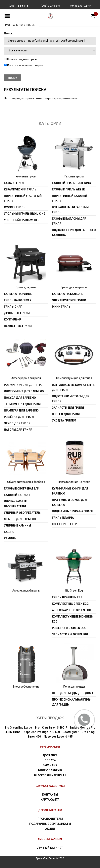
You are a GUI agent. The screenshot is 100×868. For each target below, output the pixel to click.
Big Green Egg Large (18, 728)
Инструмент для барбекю (24, 391)
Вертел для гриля (66, 414)
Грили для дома (26, 287)
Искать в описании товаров (24, 65)
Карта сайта (50, 800)
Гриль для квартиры (74, 287)
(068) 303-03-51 (51, 6)
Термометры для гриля (22, 404)
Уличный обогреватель (22, 513)
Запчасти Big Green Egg (70, 634)
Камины (10, 538)
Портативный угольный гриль (23, 198)
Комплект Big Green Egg (70, 604)
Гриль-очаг (13, 307)
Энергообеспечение (26, 687)
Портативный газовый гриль (70, 198)
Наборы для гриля (18, 430)
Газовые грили (74, 176)
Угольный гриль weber (22, 220)
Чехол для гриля (17, 423)
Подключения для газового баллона (74, 233)
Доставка (50, 755)
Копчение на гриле (67, 524)
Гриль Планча (63, 518)
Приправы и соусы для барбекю (70, 502)
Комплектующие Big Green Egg (73, 619)
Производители (50, 819)
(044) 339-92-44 (81, 6)
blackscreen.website (50, 775)
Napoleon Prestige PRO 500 (42, 732)
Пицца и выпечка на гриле (72, 511)
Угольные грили (26, 176)
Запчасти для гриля (68, 408)
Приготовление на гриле (74, 482)
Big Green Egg (74, 591)
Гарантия (50, 765)
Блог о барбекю (50, 770)
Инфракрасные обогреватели (15, 504)
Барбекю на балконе (68, 294)
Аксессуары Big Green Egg (72, 610)
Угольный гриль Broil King (25, 214)
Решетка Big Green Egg (69, 628)
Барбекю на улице (18, 294)
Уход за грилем (64, 420)
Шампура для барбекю (21, 410)
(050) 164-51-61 (19, 6)
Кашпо (9, 532)
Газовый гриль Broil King (71, 183)
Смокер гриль (15, 207)
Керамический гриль (20, 189)
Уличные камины (17, 526)
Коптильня (13, 319)
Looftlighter (71, 732)
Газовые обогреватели (22, 489)
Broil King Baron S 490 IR (51, 728)
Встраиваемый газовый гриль (70, 210)
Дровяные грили (17, 313)
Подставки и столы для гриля (71, 399)
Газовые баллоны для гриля (69, 221)
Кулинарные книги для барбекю (70, 491)
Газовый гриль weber (68, 189)
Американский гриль (26, 591)
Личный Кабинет (50, 848)
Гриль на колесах (18, 300)
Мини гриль (61, 307)
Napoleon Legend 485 (58, 737)
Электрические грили (69, 300)
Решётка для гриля (19, 417)
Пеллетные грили (18, 326)
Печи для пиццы (74, 687)
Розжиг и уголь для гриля (25, 385)
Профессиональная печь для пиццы (71, 702)
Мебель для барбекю (20, 519)
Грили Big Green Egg (67, 597)
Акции (50, 829)
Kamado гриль (15, 183)
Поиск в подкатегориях (21, 59)
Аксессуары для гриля (26, 378)
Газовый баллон (17, 495)
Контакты (50, 795)
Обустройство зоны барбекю (26, 482)
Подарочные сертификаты (50, 824)
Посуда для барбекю (20, 398)
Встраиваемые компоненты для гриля (74, 387)
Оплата (50, 760)
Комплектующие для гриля (74, 378)
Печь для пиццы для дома (73, 693)
